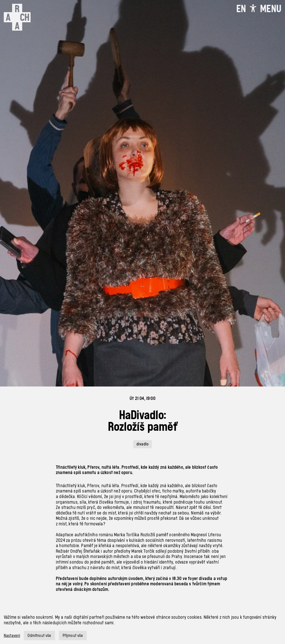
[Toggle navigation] (271, 9)
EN (241, 9)
